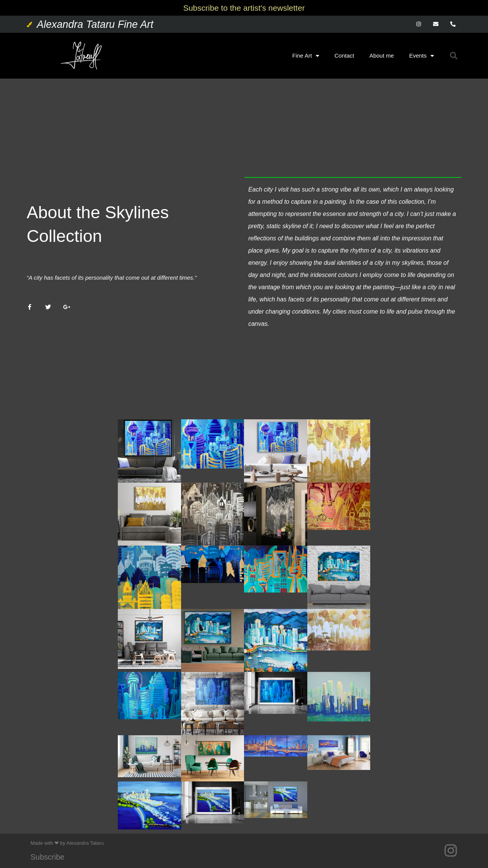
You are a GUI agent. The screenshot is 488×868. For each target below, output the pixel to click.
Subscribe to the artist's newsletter (244, 8)
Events (421, 56)
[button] (454, 56)
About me (382, 56)
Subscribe (47, 857)
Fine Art (306, 56)
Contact (344, 56)
